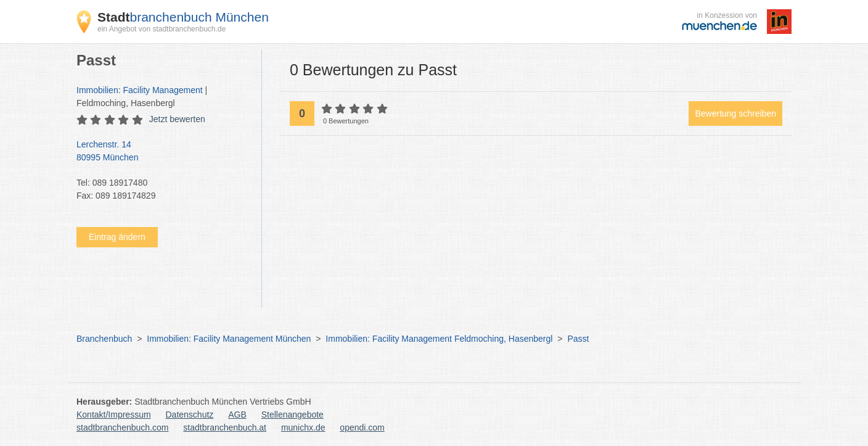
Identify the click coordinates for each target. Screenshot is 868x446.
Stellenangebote (293, 415)
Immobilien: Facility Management (140, 90)
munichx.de (303, 427)
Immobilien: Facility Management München (229, 339)
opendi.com (362, 427)
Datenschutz (190, 415)
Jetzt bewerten (177, 119)
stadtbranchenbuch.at (225, 427)
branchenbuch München (183, 17)
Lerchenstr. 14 (163, 152)
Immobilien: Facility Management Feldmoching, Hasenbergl (439, 339)
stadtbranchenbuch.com (122, 427)
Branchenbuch (104, 339)
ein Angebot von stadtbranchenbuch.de (162, 29)
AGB (237, 415)
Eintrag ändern (117, 237)
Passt (578, 339)
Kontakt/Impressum (114, 415)
